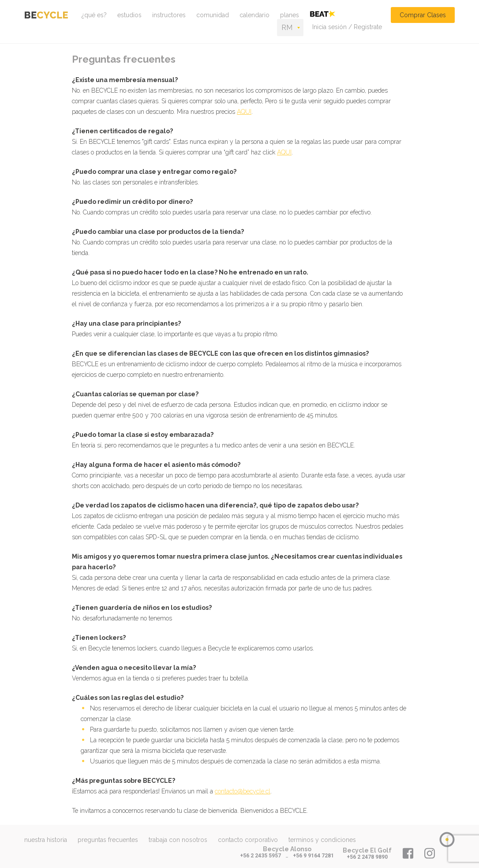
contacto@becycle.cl (243, 791)
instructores (169, 15)
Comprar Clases (423, 15)
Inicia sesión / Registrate (347, 27)
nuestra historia (46, 840)
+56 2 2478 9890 (367, 857)
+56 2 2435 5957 (260, 856)
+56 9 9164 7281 (313, 856)
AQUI (244, 112)
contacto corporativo (248, 840)
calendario (254, 15)
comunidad (213, 15)
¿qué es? (94, 15)
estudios (129, 15)
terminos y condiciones (322, 840)
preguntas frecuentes (108, 840)
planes (290, 15)
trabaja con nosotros (178, 840)
